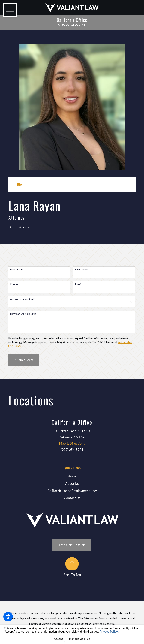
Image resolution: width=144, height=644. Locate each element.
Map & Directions (72, 443)
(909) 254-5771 (72, 450)
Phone (14, 284)
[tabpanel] (72, 214)
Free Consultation (72, 545)
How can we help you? (23, 314)
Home (72, 476)
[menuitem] (72, 476)
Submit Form (24, 360)
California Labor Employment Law (72, 491)
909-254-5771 (72, 25)
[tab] (19, 184)
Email (78, 284)
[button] (8, 617)
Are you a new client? (23, 299)
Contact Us (72, 498)
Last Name (81, 269)
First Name (16, 269)
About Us (72, 483)
